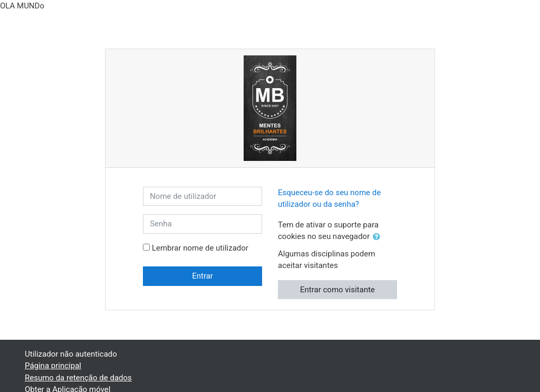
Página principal (53, 366)
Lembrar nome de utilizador (200, 248)
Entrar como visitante (337, 290)
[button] (379, 237)
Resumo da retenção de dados (78, 378)
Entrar (202, 276)
